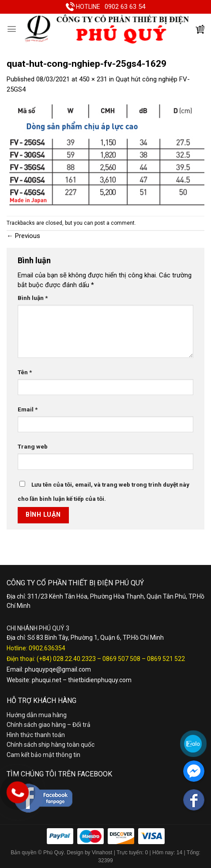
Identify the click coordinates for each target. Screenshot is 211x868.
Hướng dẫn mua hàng (37, 715)
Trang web (33, 446)
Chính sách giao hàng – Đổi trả (49, 725)
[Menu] (12, 29)
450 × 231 (93, 79)
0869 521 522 (166, 659)
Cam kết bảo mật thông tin (43, 755)
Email (28, 409)
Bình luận (33, 298)
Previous (23, 236)
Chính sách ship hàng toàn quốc (51, 745)
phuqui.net (47, 680)
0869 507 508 (121, 659)
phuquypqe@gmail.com (58, 669)
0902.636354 (47, 648)
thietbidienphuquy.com (100, 680)
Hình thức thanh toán (36, 735)
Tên (25, 372)
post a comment (115, 223)
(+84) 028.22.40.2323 (66, 659)
